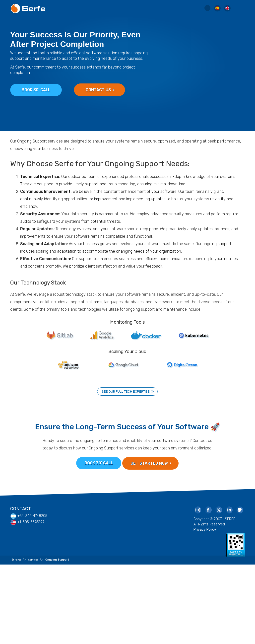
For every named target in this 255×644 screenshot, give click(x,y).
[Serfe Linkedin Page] (229, 510)
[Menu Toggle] (240, 9)
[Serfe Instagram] (197, 510)
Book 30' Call (36, 90)
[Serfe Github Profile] (239, 510)
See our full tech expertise (128, 392)
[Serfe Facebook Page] (208, 510)
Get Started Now (151, 463)
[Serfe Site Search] (207, 9)
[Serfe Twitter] (218, 510)
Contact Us (100, 90)
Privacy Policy (205, 530)
